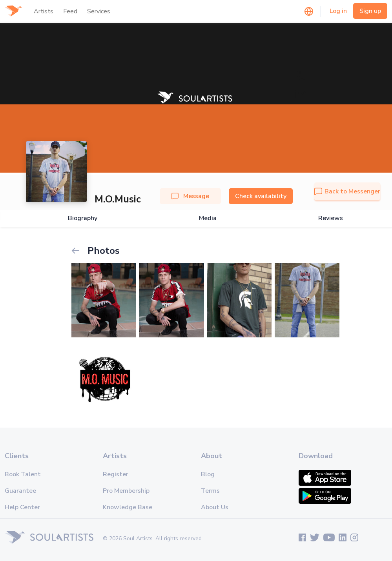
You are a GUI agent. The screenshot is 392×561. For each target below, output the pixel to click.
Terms (210, 491)
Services (99, 11)
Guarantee (20, 491)
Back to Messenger (347, 191)
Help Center (22, 507)
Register (116, 474)
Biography (83, 218)
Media (208, 218)
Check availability (261, 196)
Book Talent (23, 474)
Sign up (370, 11)
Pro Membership (126, 491)
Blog (208, 474)
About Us (215, 507)
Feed (70, 11)
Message (190, 196)
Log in (338, 11)
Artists (44, 11)
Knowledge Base (128, 507)
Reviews (331, 218)
